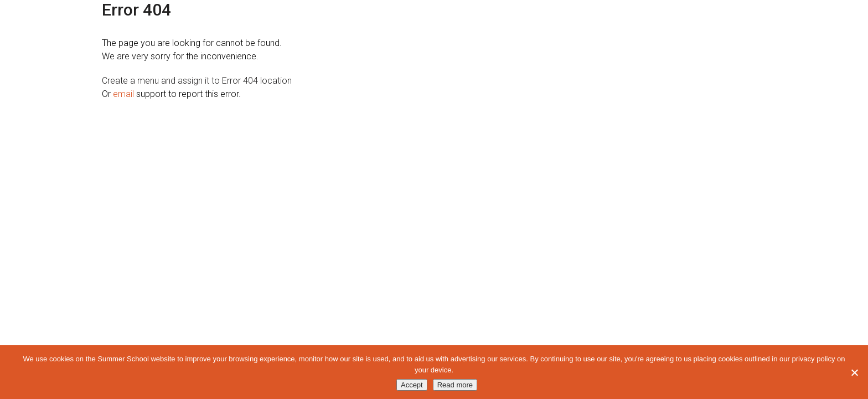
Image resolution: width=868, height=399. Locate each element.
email (123, 94)
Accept (412, 385)
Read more (455, 385)
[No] (854, 372)
